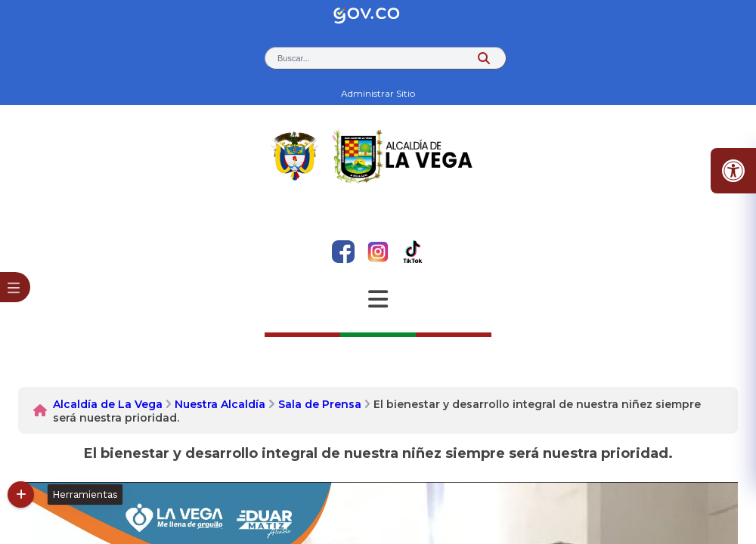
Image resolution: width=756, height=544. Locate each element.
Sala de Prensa (320, 404)
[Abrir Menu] (378, 299)
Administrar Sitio (378, 93)
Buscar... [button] (294, 58)
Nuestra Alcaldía (220, 404)
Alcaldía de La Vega (108, 404)
